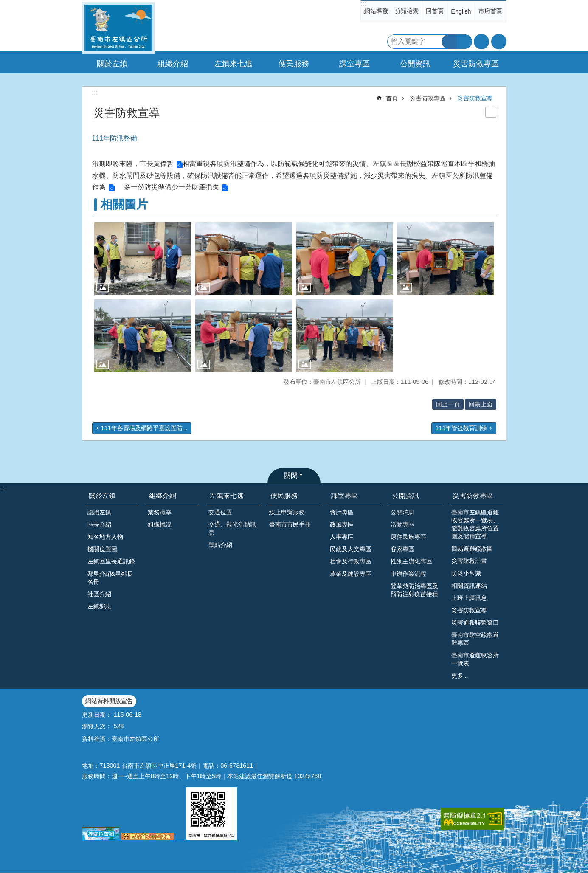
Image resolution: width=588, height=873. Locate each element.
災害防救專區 (428, 98)
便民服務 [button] (294, 64)
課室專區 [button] (354, 64)
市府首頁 (490, 11)
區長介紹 (99, 524)
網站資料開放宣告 (109, 701)
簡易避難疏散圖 (472, 549)
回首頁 (435, 11)
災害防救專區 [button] (476, 64)
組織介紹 (163, 496)
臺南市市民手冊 (290, 524)
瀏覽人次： (97, 726)
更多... (460, 676)
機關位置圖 (102, 549)
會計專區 (342, 512)
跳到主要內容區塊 (4, 4)
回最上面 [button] (481, 404)
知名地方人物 (105, 537)
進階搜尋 (464, 42)
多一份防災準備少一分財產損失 (172, 187)
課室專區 (345, 496)
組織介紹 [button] (173, 64)
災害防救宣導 (475, 98)
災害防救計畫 (469, 561)
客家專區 (402, 549)
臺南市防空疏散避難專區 (475, 639)
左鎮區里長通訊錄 (111, 561)
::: (363, 4)
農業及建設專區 (351, 574)
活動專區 (402, 524)
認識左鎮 (99, 512)
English (461, 11)
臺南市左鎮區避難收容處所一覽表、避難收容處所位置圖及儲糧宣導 (475, 524)
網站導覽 (376, 11)
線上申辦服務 (287, 512)
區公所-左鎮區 (118, 28)
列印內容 (491, 112)
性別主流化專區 (411, 561)
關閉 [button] (291, 475)
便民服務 (284, 496)
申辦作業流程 (408, 574)
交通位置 (220, 512)
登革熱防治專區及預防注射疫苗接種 (414, 590)
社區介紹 (99, 594)
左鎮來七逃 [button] (234, 64)
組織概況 (160, 524)
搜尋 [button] (449, 42)
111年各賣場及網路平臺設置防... (144, 428)
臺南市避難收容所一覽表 (475, 659)
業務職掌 (160, 512)
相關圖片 (124, 204)
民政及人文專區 (351, 549)
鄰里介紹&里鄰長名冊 (110, 578)
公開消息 (402, 512)
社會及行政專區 (351, 561)
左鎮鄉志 (99, 606)
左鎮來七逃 (227, 496)
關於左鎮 (102, 496)
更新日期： (97, 715)
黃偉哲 (163, 164)
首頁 (392, 98)
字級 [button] (481, 42)
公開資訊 (405, 496)
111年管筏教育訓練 (461, 428)
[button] (143, 259)
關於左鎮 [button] (112, 64)
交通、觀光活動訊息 (232, 528)
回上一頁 (448, 404)
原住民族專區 (408, 537)
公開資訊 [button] (415, 64)
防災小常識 (466, 573)
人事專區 (342, 537)
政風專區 (342, 524)
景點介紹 (220, 545)
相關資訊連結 (469, 586)
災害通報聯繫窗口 (475, 622)
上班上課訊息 (469, 598)
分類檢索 (407, 11)
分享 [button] (499, 42)
